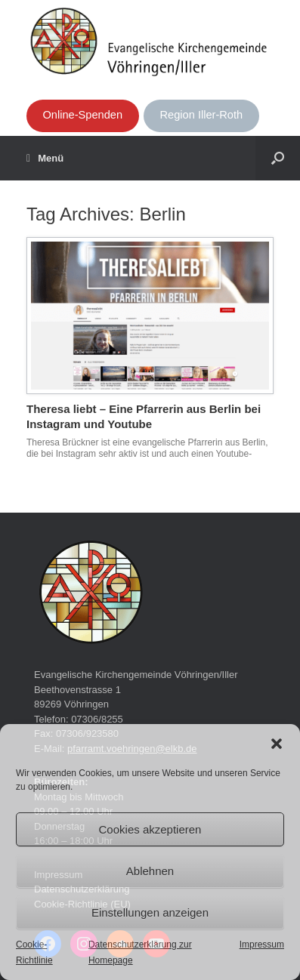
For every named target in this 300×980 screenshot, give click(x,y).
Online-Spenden (82, 115)
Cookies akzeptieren (150, 829)
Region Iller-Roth (202, 115)
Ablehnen (150, 871)
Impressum (262, 945)
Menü (45, 159)
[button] (277, 744)
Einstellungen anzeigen (150, 912)
